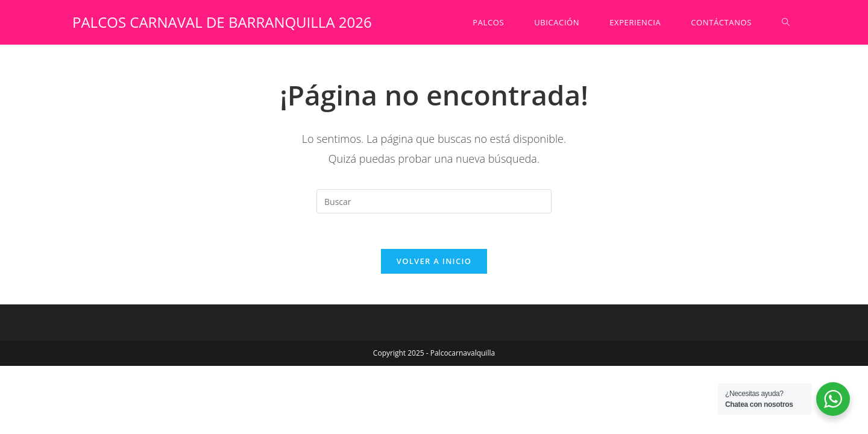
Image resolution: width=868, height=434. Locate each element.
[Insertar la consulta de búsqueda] (434, 201)
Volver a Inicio (434, 262)
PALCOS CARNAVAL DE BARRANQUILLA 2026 (222, 22)
